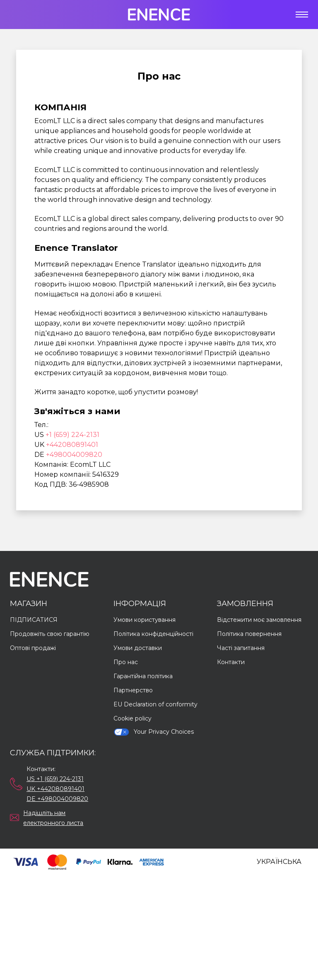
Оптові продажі (33, 648)
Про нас (126, 662)
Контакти (231, 662)
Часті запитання (241, 648)
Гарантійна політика (143, 676)
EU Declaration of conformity (155, 704)
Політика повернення (249, 634)
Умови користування (145, 620)
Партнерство (133, 690)
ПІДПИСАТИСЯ (34, 620)
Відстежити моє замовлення (259, 620)
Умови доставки (138, 648)
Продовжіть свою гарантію (50, 634)
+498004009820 (74, 455)
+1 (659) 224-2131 (72, 435)
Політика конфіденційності (153, 634)
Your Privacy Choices (154, 732)
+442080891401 (72, 445)
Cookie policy (132, 718)
